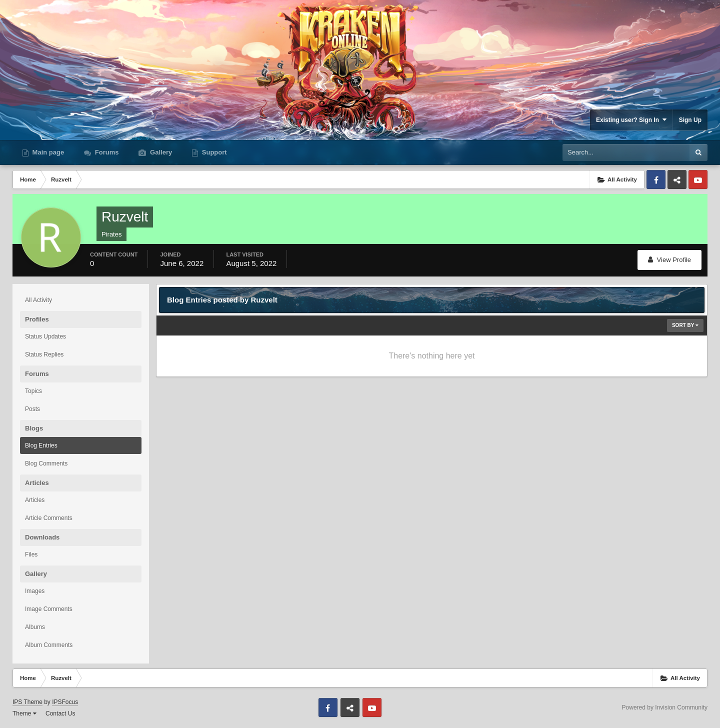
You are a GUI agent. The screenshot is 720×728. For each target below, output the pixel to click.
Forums (106, 152)
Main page (47, 152)
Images (35, 591)
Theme (24, 713)
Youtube (698, 179)
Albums (35, 627)
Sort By (685, 325)
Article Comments (49, 518)
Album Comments (49, 645)
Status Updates (45, 336)
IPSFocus (65, 702)
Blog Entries (41, 445)
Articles (35, 500)
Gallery (160, 152)
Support (213, 152)
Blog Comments (46, 463)
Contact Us (60, 713)
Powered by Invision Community (665, 707)
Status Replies (44, 354)
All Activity (38, 300)
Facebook (656, 179)
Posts (32, 409)
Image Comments (49, 609)
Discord (677, 179)
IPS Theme (27, 702)
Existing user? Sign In (631, 120)
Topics (33, 391)
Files (31, 554)
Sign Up (690, 120)
